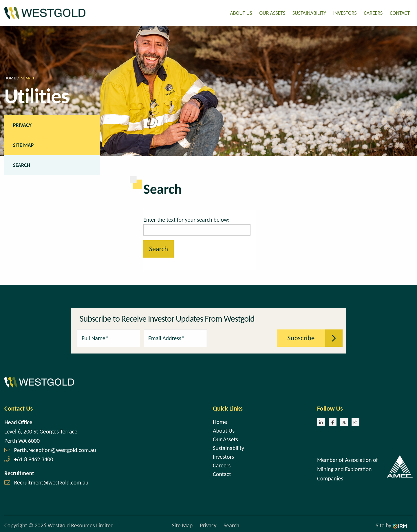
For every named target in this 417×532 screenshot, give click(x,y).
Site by (391, 525)
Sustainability (309, 12)
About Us (241, 12)
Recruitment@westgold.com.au (51, 482)
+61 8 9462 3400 (34, 458)
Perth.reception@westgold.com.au (55, 449)
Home (220, 421)
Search (22, 164)
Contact (400, 12)
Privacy (22, 124)
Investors (345, 12)
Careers (373, 12)
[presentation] (242, 337)
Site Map (23, 144)
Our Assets (272, 12)
